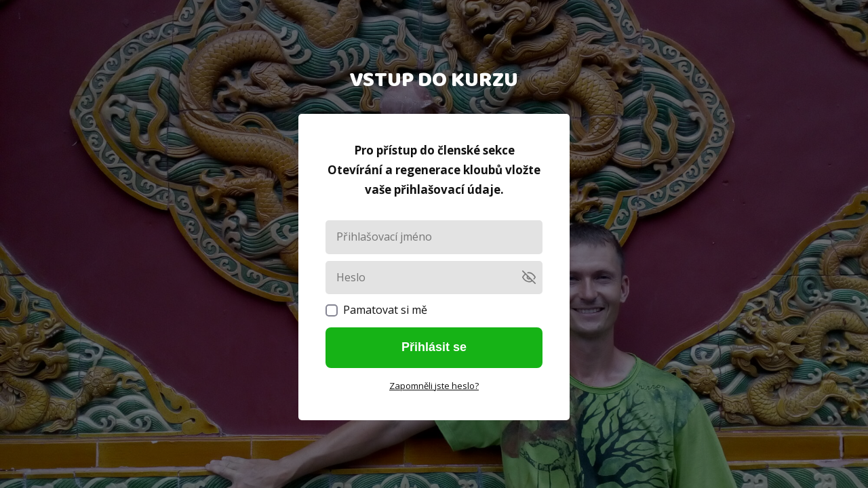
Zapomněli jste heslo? (434, 386)
